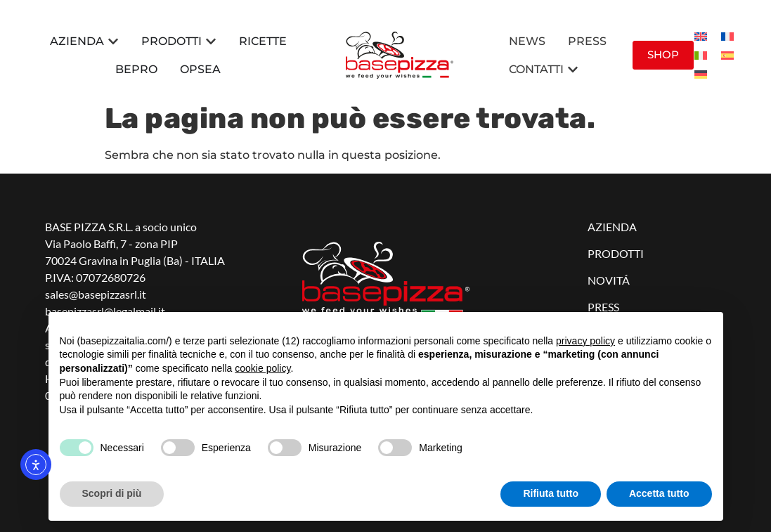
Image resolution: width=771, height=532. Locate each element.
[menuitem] (701, 36)
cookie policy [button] (263, 368)
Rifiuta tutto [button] (551, 493)
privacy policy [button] (585, 341)
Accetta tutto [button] (659, 493)
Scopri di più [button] (112, 493)
